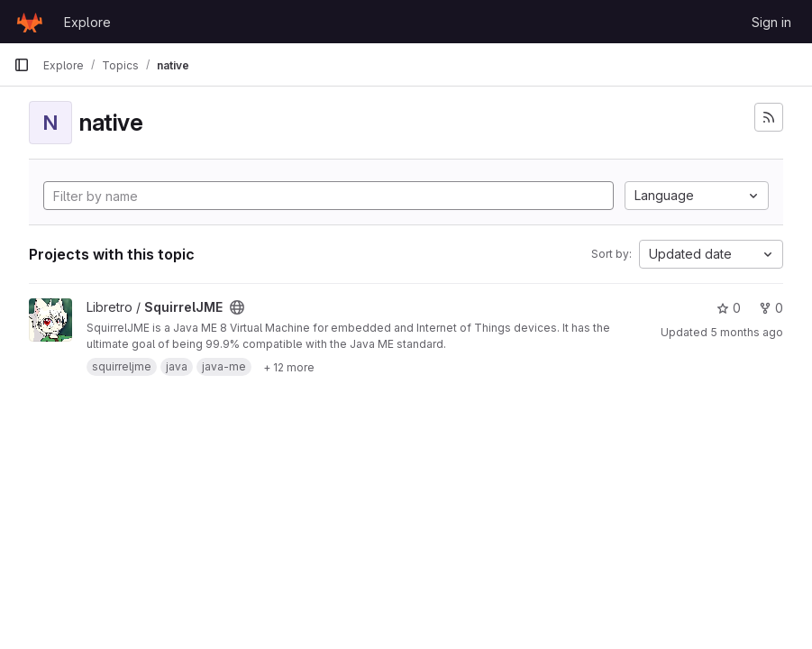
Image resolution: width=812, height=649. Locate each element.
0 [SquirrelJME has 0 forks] (771, 308)
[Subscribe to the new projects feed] (769, 117)
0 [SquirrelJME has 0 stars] (729, 308)
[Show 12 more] (289, 367)
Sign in (771, 22)
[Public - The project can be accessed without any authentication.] (237, 307)
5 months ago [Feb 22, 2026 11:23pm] (747, 332)
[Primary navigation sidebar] (22, 65)
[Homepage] (30, 22)
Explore (87, 22)
